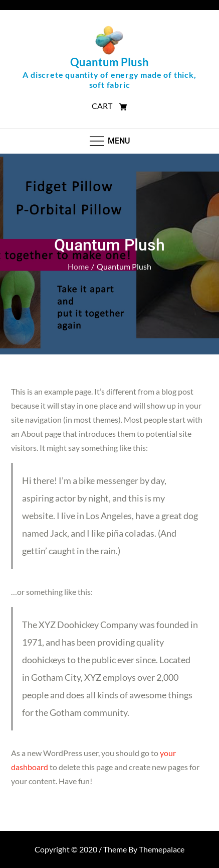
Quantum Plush (110, 62)
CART (109, 106)
